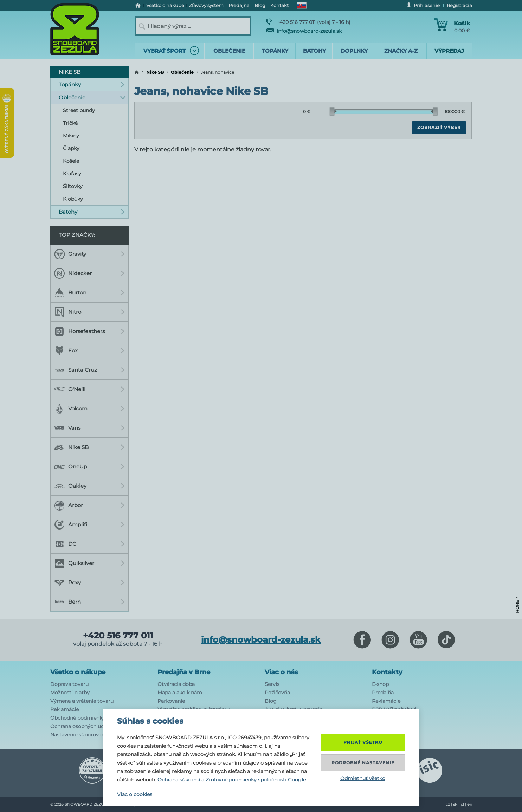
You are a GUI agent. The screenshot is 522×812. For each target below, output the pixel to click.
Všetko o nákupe (78, 672)
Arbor (90, 505)
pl (462, 804)
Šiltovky (73, 186)
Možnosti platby (70, 693)
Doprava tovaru (69, 684)
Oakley (90, 486)
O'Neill (90, 389)
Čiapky (71, 148)
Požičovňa (277, 693)
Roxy (90, 583)
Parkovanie (171, 701)
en (470, 804)
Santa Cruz (90, 370)
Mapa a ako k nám (180, 693)
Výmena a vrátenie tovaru (82, 701)
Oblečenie (182, 72)
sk (455, 804)
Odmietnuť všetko (363, 778)
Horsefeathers (90, 331)
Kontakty (387, 672)
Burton (90, 293)
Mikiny (71, 136)
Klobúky (73, 199)
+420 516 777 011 (118, 636)
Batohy (92, 212)
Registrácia (459, 5)
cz (448, 804)
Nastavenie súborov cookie (83, 735)
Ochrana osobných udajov (82, 726)
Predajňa (383, 693)
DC (90, 544)
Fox (90, 351)
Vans (90, 428)
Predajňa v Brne (184, 672)
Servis (272, 684)
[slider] (333, 111)
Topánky (92, 85)
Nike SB (155, 72)
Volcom (90, 409)
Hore (517, 605)
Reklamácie (65, 709)
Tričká (70, 123)
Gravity (90, 254)
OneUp (90, 467)
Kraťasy (72, 174)
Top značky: (77, 235)
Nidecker (90, 273)
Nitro (90, 312)
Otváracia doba (176, 684)
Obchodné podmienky (78, 718)
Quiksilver (90, 563)
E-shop (380, 684)
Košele (71, 161)
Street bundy (79, 110)
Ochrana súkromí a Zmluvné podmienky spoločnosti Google (232, 780)
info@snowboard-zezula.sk (304, 31)
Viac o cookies (135, 794)
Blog (271, 701)
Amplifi (90, 525)
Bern (90, 602)
